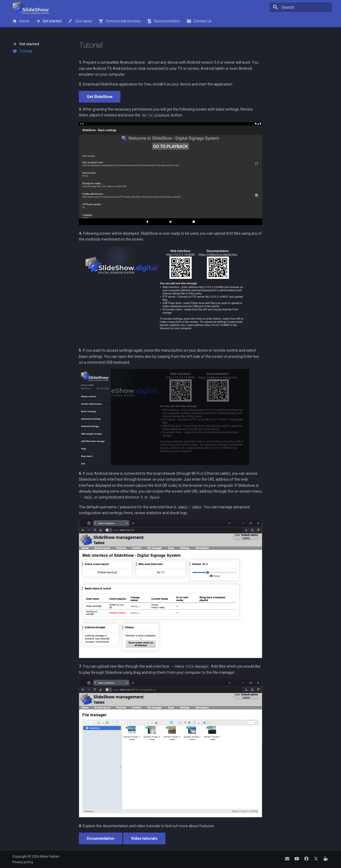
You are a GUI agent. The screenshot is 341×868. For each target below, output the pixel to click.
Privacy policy (23, 862)
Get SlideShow (100, 97)
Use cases (80, 21)
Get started (49, 21)
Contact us (199, 21)
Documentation (164, 21)
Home (21, 21)
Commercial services (120, 21)
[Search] (301, 7)
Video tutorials (144, 838)
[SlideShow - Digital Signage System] (31, 8)
